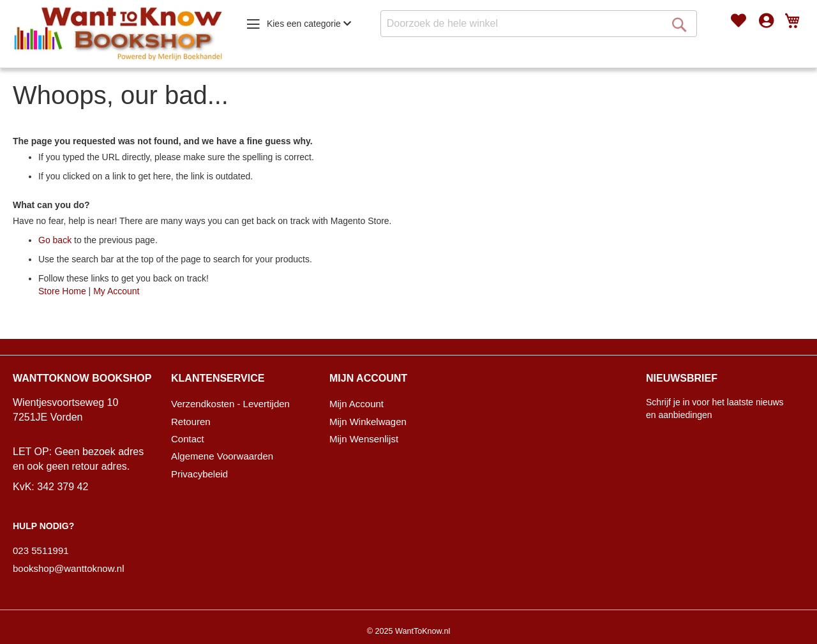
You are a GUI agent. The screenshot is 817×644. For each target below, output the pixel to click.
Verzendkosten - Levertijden (230, 404)
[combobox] (539, 24)
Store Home (62, 291)
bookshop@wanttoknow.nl (69, 568)
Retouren (191, 422)
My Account (116, 291)
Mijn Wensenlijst (364, 439)
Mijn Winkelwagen (368, 422)
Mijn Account (356, 404)
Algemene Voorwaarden (222, 456)
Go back (55, 240)
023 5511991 (41, 550)
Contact (188, 439)
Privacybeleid (199, 474)
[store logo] (118, 34)
